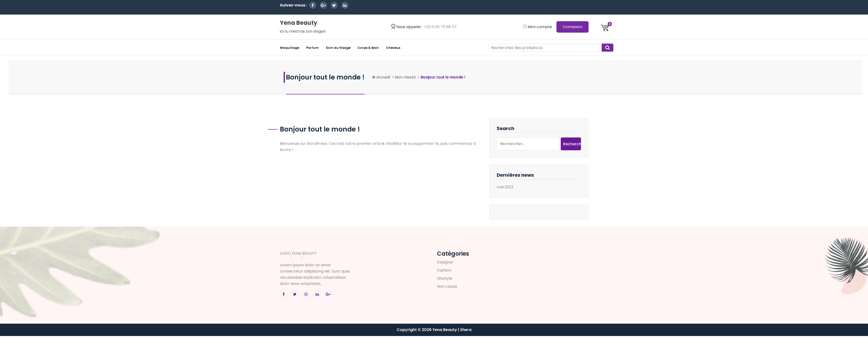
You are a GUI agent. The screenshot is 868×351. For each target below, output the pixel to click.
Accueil (438, 77)
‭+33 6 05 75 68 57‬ (440, 9)
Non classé (468, 77)
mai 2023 (504, 187)
